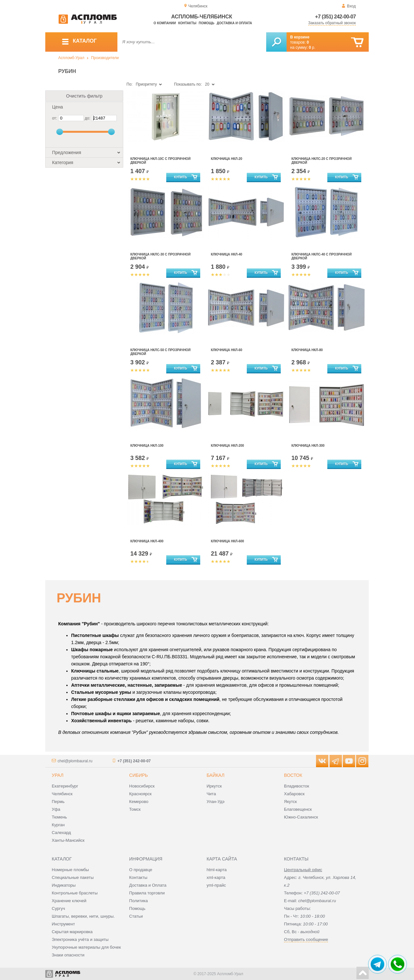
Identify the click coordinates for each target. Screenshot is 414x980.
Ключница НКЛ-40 (227, 254)
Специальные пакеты (73, 877)
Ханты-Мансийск (68, 840)
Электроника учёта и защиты (80, 939)
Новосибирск (142, 786)
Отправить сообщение (306, 939)
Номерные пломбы (70, 870)
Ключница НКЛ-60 (227, 350)
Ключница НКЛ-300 (308, 446)
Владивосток (297, 786)
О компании (165, 23)
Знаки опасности (68, 955)
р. (312, 47)
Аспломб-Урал (71, 58)
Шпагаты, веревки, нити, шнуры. (83, 916)
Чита (211, 794)
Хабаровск (294, 794)
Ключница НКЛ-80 (307, 350)
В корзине (300, 37)
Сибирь (138, 775)
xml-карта (216, 877)
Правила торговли (147, 893)
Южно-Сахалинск (301, 817)
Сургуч (58, 908)
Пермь (58, 802)
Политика (138, 901)
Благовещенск (298, 809)
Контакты (187, 23)
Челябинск (62, 794)
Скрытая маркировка (72, 932)
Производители (105, 58)
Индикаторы (64, 885)
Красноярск (140, 794)
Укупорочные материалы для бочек (86, 947)
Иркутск (214, 786)
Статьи (136, 916)
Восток (293, 775)
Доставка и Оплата (148, 885)
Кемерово (139, 802)
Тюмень (59, 817)
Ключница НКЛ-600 (227, 541)
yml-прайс (216, 885)
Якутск (290, 802)
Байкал (216, 775)
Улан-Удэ (216, 802)
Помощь (206, 23)
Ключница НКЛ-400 (147, 541)
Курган (58, 825)
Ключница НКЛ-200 (227, 446)
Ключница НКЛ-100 (147, 446)
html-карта (217, 870)
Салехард (61, 833)
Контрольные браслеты (75, 893)
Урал (58, 775)
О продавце (141, 870)
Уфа (56, 809)
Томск (135, 809)
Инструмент (63, 924)
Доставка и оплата (234, 23)
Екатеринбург (65, 786)
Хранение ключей (69, 901)
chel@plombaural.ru (75, 761)
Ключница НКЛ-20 (227, 159)
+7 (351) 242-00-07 (335, 17)
